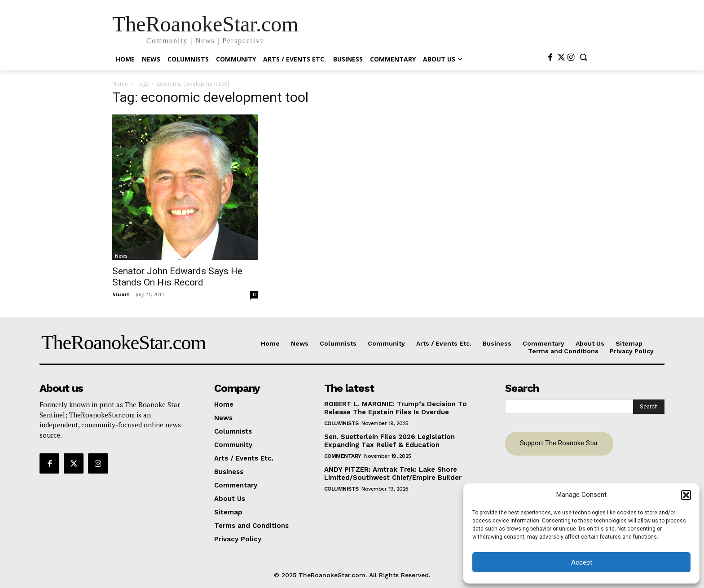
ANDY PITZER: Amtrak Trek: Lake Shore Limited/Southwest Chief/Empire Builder (393, 474)
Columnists (341, 423)
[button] (686, 495)
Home (120, 84)
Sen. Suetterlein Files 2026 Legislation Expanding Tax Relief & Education (389, 441)
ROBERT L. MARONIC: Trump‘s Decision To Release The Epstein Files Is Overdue (396, 408)
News (121, 256)
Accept (582, 562)
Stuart (121, 294)
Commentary (343, 456)
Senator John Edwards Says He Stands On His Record (177, 277)
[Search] (649, 407)
